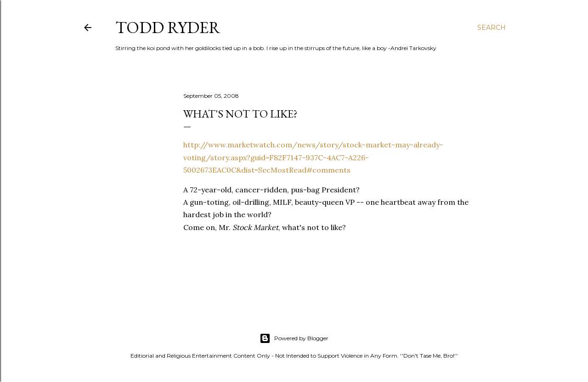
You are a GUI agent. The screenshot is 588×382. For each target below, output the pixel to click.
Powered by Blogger (294, 338)
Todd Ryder (168, 27)
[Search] (492, 28)
